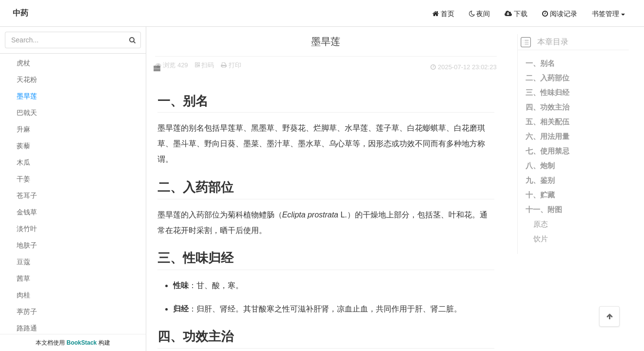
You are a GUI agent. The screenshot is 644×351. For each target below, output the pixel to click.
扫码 (215, 65)
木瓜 (23, 162)
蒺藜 (23, 146)
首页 (443, 14)
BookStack (81, 343)
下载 (516, 14)
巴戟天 (27, 113)
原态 (541, 224)
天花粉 (27, 79)
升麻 (23, 129)
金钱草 (27, 212)
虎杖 (23, 63)
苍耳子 (27, 195)
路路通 (27, 328)
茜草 (23, 278)
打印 (242, 65)
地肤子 (27, 245)
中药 (20, 13)
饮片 (541, 239)
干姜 (23, 179)
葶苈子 (27, 312)
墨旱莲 (27, 96)
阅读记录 (560, 14)
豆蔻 (23, 262)
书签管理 (608, 14)
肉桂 (23, 295)
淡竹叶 (27, 229)
